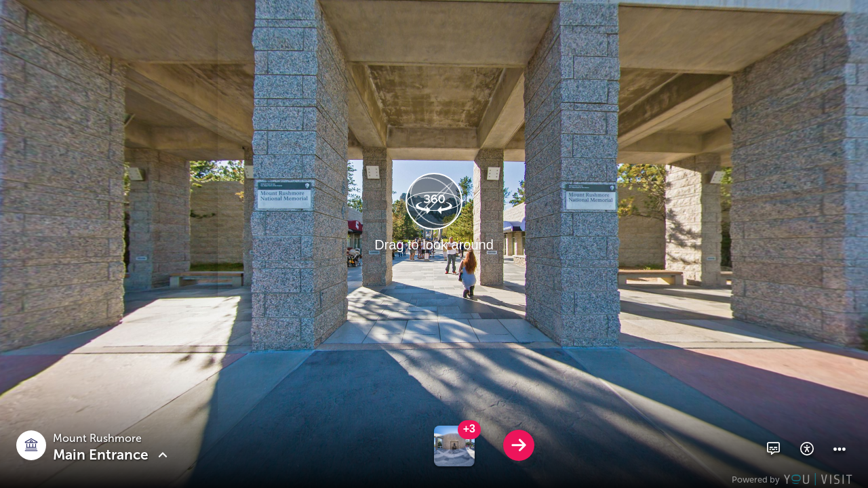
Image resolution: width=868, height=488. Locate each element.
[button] (773, 449)
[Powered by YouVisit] (794, 479)
